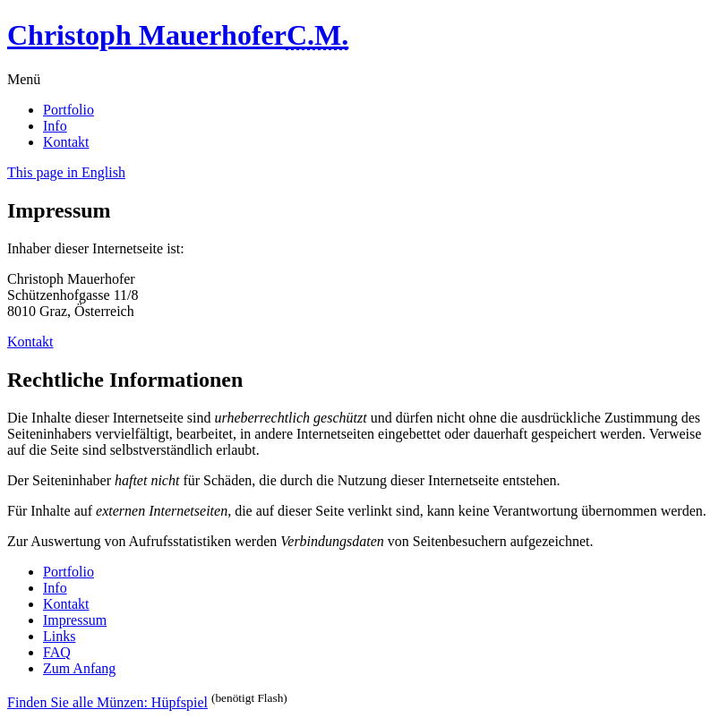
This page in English (66, 172)
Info (55, 126)
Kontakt (66, 142)
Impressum (75, 620)
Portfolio (69, 110)
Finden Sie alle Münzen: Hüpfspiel (107, 702)
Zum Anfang (79, 668)
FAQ (57, 652)
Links (59, 636)
